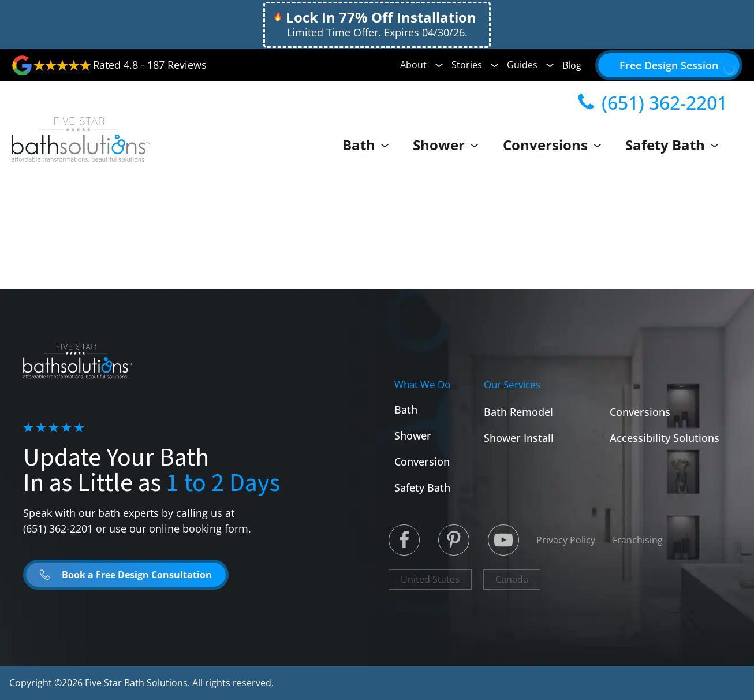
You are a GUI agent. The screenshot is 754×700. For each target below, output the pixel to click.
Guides (530, 65)
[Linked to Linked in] (454, 540)
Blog (572, 65)
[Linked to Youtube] (503, 540)
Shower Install (519, 438)
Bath (369, 145)
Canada (512, 579)
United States (430, 579)
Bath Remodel (518, 412)
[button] (669, 65)
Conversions (555, 145)
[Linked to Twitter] (404, 540)
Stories (475, 65)
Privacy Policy (566, 540)
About (421, 65)
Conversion (422, 461)
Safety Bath (675, 145)
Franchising (638, 540)
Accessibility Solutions (665, 438)
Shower (449, 145)
